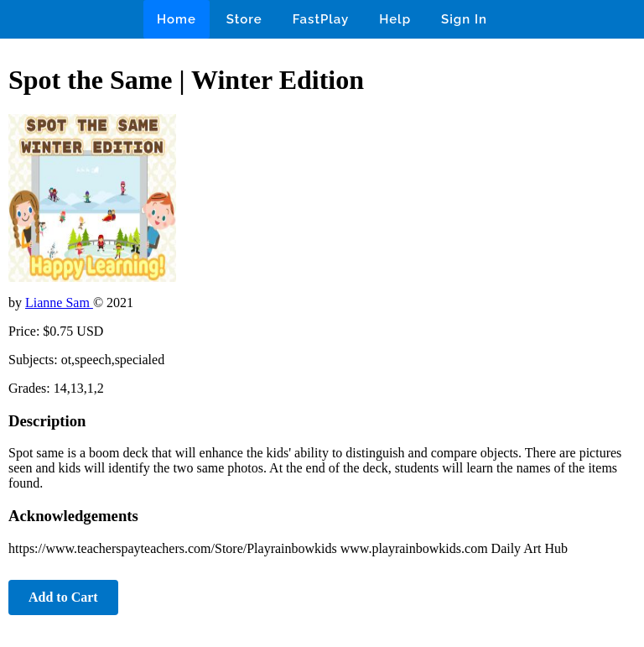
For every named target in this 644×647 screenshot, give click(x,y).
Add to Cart (63, 597)
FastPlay (321, 19)
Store (244, 19)
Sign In (464, 19)
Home (177, 19)
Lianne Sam (59, 303)
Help (395, 19)
